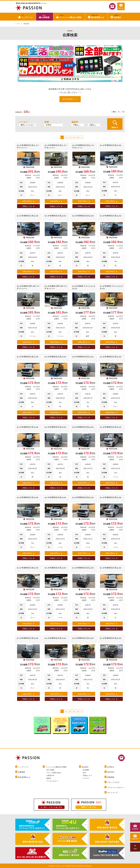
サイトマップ (112, 793)
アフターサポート (53, 781)
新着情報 (111, 777)
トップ (17, 24)
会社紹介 (117, 17)
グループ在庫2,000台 (54, 773)
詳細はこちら (27, 206)
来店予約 (121, 6)
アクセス (86, 778)
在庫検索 (46, 17)
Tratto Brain (88, 866)
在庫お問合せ (27, 201)
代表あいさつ (87, 775)
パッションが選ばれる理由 (70, 17)
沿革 (84, 773)
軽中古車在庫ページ (70, 99)
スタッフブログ (113, 782)
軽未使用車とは (98, 17)
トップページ (27, 17)
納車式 (49, 778)
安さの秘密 (50, 770)
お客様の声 (50, 775)
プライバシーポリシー (116, 788)
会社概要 (86, 770)
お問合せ (111, 767)
